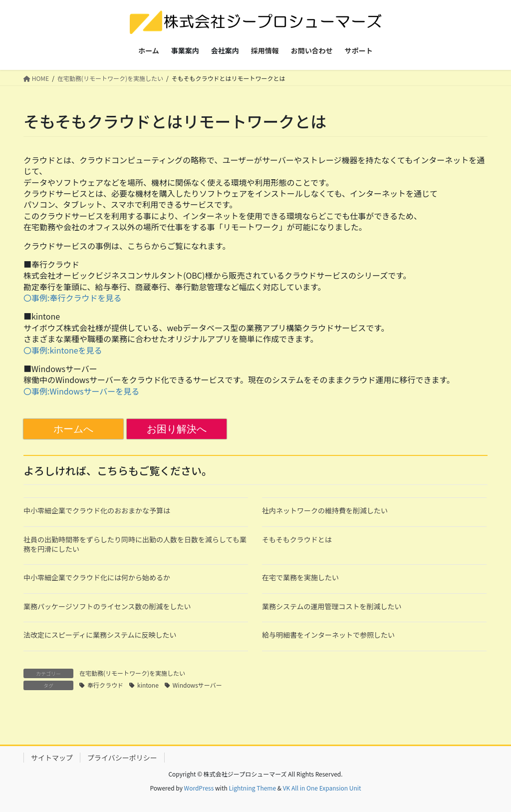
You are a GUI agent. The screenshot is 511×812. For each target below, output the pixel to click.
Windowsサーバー (197, 685)
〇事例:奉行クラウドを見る (72, 298)
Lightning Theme (252, 788)
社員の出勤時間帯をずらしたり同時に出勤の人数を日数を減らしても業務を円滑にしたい (135, 544)
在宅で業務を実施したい (300, 577)
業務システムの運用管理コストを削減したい (332, 606)
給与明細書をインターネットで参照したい (328, 635)
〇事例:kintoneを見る (63, 350)
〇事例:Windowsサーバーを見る (81, 391)
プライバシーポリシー (122, 758)
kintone (148, 685)
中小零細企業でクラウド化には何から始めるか (97, 577)
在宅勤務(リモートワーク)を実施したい (132, 673)
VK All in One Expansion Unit (322, 788)
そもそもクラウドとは (297, 539)
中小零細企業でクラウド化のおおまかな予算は (97, 510)
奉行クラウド (105, 685)
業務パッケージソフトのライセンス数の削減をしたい (107, 606)
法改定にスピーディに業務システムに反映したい (100, 635)
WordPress (199, 788)
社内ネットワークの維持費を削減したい (325, 510)
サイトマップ (52, 758)
